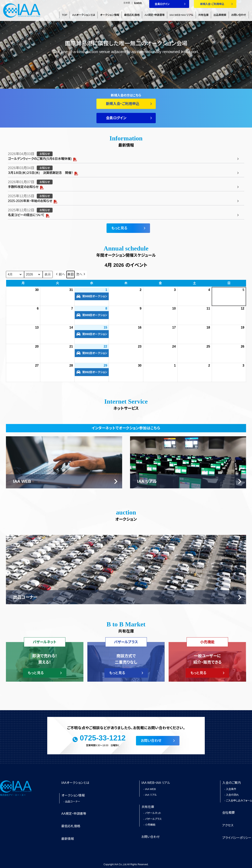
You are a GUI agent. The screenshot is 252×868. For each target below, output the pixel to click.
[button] (60, 274)
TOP (65, 15)
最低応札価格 (132, 15)
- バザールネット (152, 813)
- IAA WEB (150, 789)
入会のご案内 (232, 783)
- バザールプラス (153, 819)
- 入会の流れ (232, 795)
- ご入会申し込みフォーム (238, 801)
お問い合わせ (239, 15)
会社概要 (228, 813)
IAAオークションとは (84, 15)
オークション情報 (110, 15)
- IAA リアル (150, 795)
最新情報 (68, 839)
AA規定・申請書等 (155, 15)
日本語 (127, 3)
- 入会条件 (230, 789)
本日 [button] (71, 274)
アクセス (228, 825)
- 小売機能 (149, 825)
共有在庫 (203, 15)
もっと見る (119, 228)
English (138, 3)
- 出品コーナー (72, 802)
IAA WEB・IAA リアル (181, 15)
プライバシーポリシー (237, 838)
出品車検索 (220, 15)
